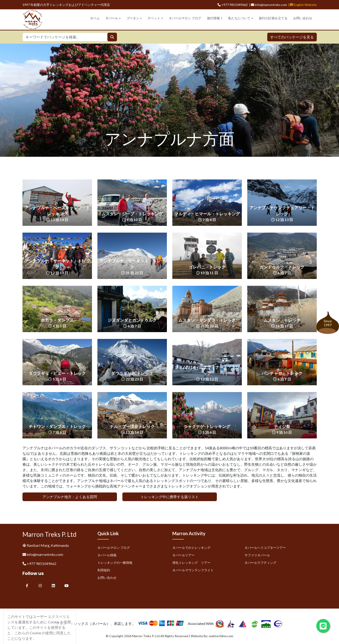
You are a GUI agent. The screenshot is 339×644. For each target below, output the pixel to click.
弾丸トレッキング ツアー (191, 563)
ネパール (113, 18)
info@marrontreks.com (45, 554)
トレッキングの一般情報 (115, 563)
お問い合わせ (303, 18)
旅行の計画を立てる (273, 18)
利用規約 (104, 570)
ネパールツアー (183, 555)
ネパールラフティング (260, 563)
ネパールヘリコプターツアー (265, 548)
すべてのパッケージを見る (292, 37)
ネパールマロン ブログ (185, 18)
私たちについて (241, 18)
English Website (303, 5)
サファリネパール (257, 555)
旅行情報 (215, 18)
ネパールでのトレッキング (191, 548)
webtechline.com (221, 636)
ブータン (134, 18)
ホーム (95, 18)
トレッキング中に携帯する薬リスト (170, 497)
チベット (155, 18)
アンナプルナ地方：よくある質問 (70, 497)
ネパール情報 (107, 555)
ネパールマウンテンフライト (193, 570)
